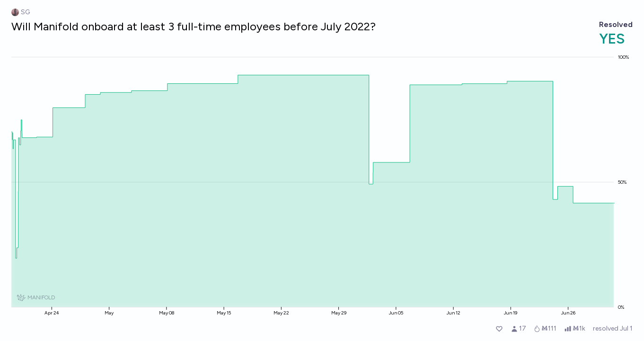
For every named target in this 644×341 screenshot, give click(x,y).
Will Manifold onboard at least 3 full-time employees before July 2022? (194, 26)
